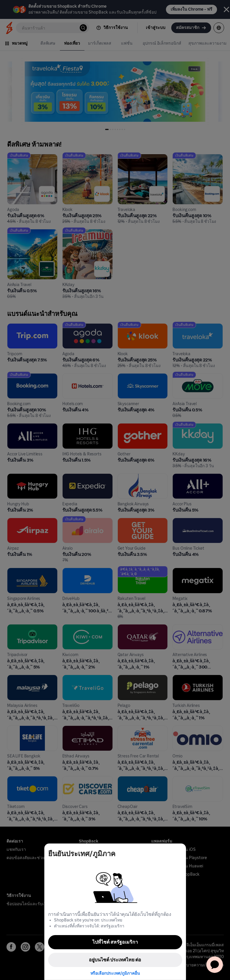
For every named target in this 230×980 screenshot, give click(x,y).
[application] (215, 965)
